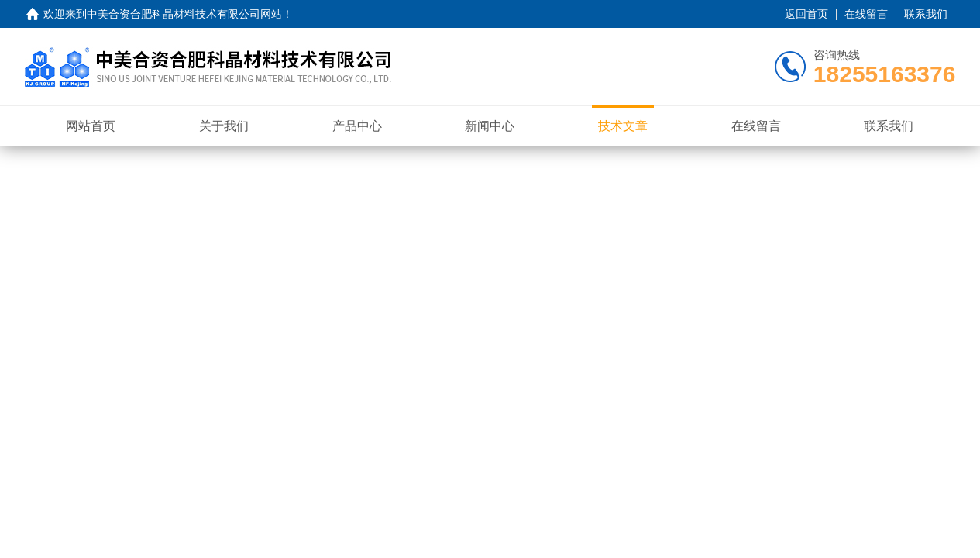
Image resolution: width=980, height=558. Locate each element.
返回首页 (806, 14)
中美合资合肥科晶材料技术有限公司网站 (184, 14)
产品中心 (357, 126)
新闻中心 (490, 126)
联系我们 (926, 14)
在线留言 (866, 14)
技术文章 (623, 126)
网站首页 (91, 126)
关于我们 (224, 126)
